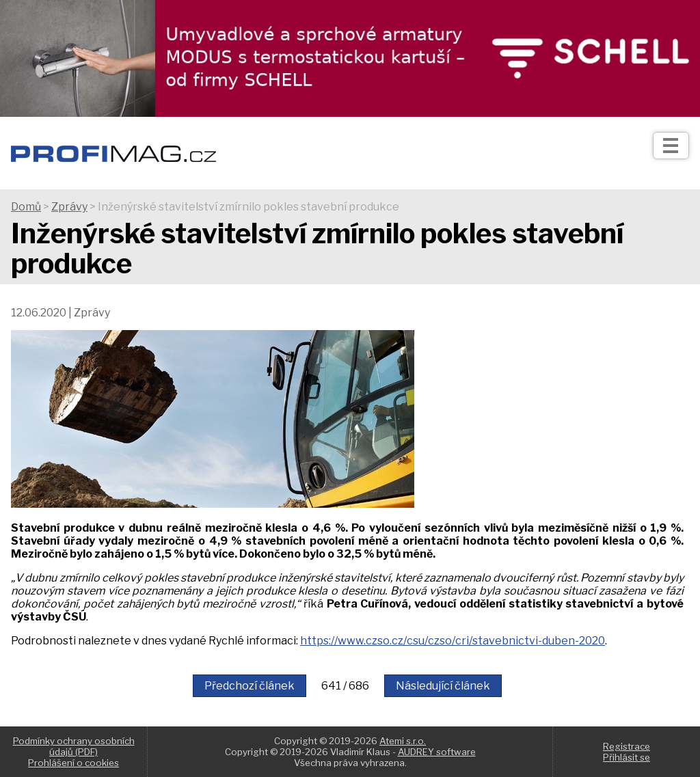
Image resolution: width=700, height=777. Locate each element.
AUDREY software (437, 752)
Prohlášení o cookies (73, 763)
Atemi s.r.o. (403, 741)
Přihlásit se (627, 757)
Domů (26, 207)
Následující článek (443, 686)
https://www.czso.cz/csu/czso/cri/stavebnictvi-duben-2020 (453, 641)
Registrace (627, 746)
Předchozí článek (250, 686)
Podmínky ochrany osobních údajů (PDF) (74, 746)
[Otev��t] (671, 146)
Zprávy (69, 207)
